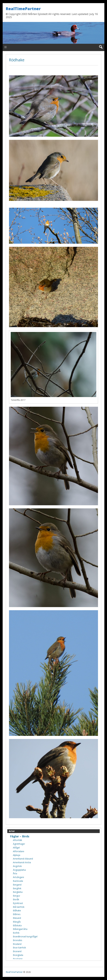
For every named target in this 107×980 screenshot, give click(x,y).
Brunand (17, 951)
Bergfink (17, 888)
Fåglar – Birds (20, 836)
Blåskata (17, 925)
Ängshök (17, 866)
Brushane (18, 959)
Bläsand (17, 918)
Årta (15, 873)
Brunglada (18, 955)
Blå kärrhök (19, 907)
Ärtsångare (18, 877)
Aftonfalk (17, 840)
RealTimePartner (23, 9)
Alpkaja (17, 855)
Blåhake (17, 910)
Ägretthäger (19, 844)
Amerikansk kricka (22, 862)
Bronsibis (18, 940)
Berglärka (18, 892)
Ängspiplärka (19, 870)
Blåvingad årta (20, 929)
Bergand (17, 885)
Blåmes (17, 914)
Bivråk (16, 899)
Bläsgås (17, 922)
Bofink (16, 933)
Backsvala (18, 881)
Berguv (16, 896)
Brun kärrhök (19, 948)
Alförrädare (19, 851)
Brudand (17, 944)
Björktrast (18, 903)
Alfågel (16, 848)
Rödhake (17, 60)
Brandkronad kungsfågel (25, 936)
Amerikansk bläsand (23, 859)
